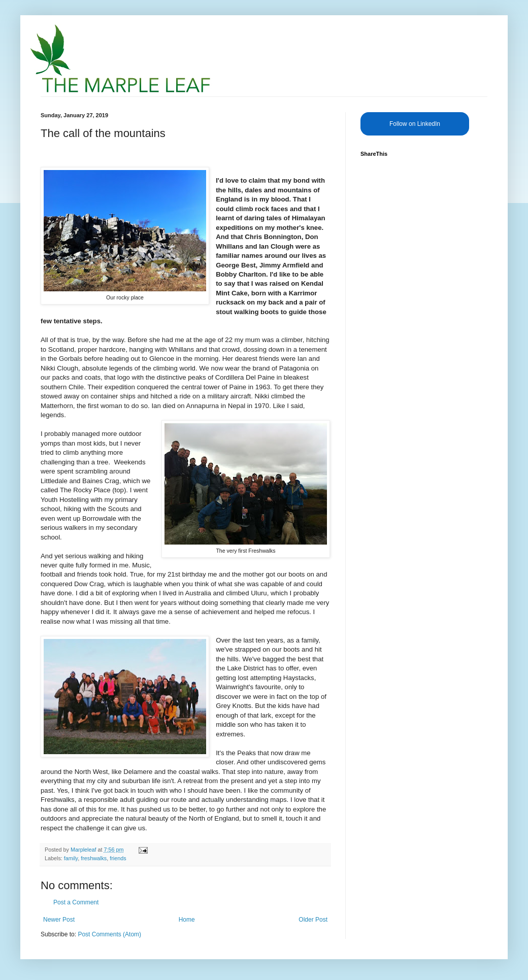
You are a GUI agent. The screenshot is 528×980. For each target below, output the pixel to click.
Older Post (313, 920)
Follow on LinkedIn (415, 124)
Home (187, 920)
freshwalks (94, 858)
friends (118, 858)
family (71, 858)
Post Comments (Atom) (109, 934)
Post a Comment (76, 902)
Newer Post (59, 920)
